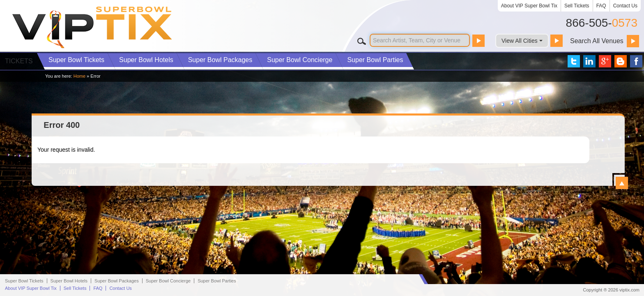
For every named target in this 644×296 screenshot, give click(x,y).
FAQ (601, 6)
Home (79, 76)
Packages (220, 60)
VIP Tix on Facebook (636, 61)
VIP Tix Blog (621, 61)
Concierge (300, 60)
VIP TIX (93, 27)
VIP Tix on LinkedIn (589, 61)
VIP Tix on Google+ (605, 61)
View (622, 183)
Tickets (76, 60)
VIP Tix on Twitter (574, 61)
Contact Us (625, 6)
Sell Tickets (577, 6)
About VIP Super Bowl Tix (529, 6)
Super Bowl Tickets (24, 281)
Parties (375, 60)
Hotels (146, 60)
